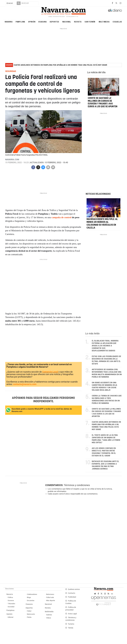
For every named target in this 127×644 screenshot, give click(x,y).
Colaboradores (32, 594)
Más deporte (51, 600)
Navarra (9, 22)
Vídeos (49, 618)
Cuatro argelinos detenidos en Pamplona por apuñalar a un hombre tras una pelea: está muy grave (60, 65)
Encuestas (31, 600)
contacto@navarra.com (25, 384)
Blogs (29, 597)
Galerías (49, 615)
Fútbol (29, 611)
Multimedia (104, 22)
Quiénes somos (74, 589)
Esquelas (117, 22)
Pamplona (20, 22)
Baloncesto (31, 614)
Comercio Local (50, 372)
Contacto (72, 593)
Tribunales (11, 604)
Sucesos (11, 600)
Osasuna (42, 22)
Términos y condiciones (77, 485)
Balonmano (50, 594)
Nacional (67, 22)
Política (10, 597)
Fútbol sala (50, 597)
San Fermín (90, 22)
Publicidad (72, 597)
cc (112, 594)
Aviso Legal (72, 614)
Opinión (32, 22)
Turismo (71, 624)
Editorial (10, 617)
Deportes (54, 22)
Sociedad (11, 607)
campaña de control (61, 217)
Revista (78, 22)
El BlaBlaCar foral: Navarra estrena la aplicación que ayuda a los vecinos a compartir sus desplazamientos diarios (105, 346)
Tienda (71, 628)
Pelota (29, 617)
